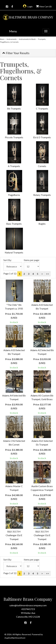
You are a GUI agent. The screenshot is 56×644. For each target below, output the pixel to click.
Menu (13, 31)
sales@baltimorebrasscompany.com (28, 605)
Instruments (12, 39)
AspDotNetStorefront (15, 638)
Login (28, 6)
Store (2, 39)
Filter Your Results (16, 53)
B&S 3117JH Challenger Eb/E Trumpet (14, 535)
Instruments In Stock (27, 39)
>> (47, 274)
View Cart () (44, 6)
